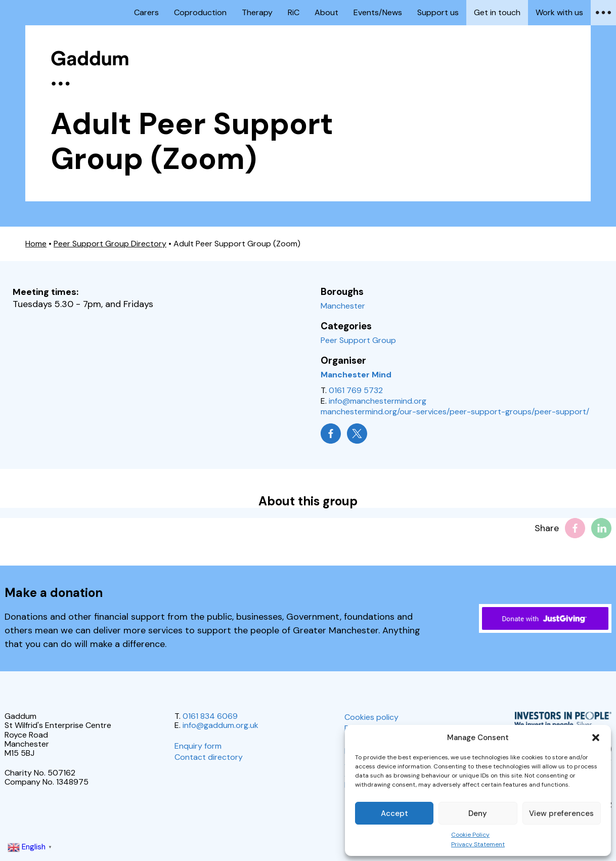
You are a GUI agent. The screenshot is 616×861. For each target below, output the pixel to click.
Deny (478, 813)
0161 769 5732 (356, 390)
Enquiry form (198, 746)
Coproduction (200, 12)
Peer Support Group (358, 340)
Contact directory (209, 757)
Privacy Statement (478, 844)
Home (36, 244)
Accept (394, 813)
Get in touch (497, 12)
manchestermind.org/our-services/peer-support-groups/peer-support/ (455, 412)
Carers (146, 12)
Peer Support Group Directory (110, 244)
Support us (438, 12)
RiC (294, 12)
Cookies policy (371, 717)
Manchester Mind (356, 375)
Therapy (257, 12)
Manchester (343, 306)
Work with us (559, 12)
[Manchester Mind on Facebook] (331, 434)
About (326, 12)
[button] (596, 738)
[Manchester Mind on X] (357, 434)
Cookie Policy (470, 835)
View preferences (561, 813)
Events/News (378, 12)
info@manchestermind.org (378, 401)
